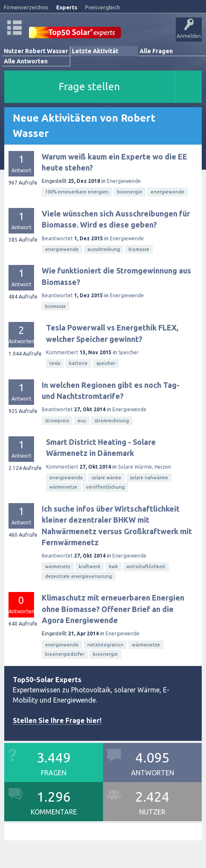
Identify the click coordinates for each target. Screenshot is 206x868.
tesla (55, 363)
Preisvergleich (103, 7)
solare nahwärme (149, 478)
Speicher (129, 352)
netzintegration (105, 645)
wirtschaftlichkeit (146, 566)
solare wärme (106, 478)
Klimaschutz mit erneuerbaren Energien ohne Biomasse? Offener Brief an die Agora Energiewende (113, 609)
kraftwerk (90, 566)
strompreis (57, 421)
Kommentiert (62, 352)
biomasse (139, 249)
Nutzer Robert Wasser (36, 51)
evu (82, 421)
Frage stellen (89, 87)
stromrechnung (112, 421)
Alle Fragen (156, 51)
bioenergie (130, 192)
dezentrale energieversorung (79, 576)
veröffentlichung (105, 487)
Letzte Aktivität (95, 51)
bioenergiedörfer (65, 654)
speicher (106, 363)
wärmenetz (58, 566)
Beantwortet (57, 238)
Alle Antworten (26, 61)
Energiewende (124, 181)
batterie (78, 363)
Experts (67, 7)
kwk (113, 566)
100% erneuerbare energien (77, 192)
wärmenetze (63, 487)
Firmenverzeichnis (26, 7)
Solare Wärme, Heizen (144, 467)
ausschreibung (104, 249)
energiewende (167, 192)
